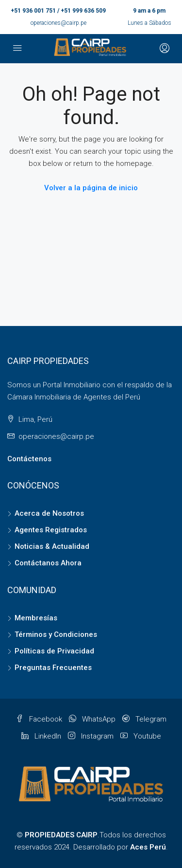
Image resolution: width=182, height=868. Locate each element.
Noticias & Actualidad (52, 546)
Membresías (36, 618)
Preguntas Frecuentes (53, 668)
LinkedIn (41, 736)
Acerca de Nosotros (49, 513)
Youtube (141, 736)
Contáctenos (29, 459)
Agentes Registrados (51, 530)
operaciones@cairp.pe (58, 23)
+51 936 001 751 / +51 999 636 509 (58, 11)
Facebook (39, 719)
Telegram (144, 719)
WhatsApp (92, 719)
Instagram (91, 736)
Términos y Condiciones (56, 634)
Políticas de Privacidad (54, 651)
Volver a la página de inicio (91, 188)
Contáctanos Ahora (48, 563)
